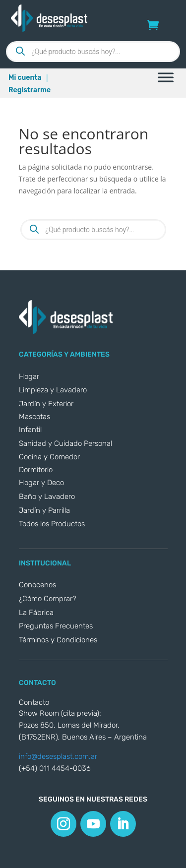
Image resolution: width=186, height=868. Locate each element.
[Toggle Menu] (166, 77)
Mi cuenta (25, 78)
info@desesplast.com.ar (58, 756)
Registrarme (30, 90)
